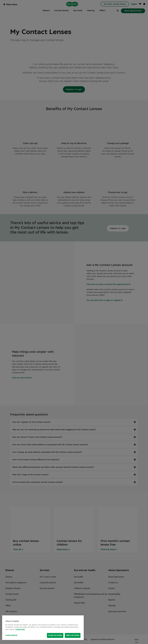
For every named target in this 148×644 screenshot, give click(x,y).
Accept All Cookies (55, 635)
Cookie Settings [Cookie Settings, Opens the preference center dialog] (11, 635)
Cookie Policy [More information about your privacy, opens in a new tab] (20, 630)
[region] (43, 628)
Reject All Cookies (73, 635)
